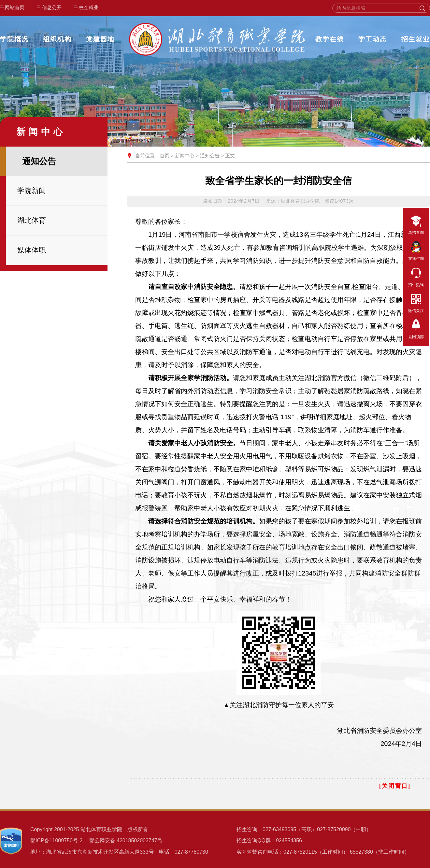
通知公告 (210, 156)
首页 (165, 156)
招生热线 (416, 276)
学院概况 (14, 39)
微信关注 (416, 302)
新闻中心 (185, 156)
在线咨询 (416, 250)
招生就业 (416, 39)
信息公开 (52, 7)
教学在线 (330, 39)
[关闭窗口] (395, 786)
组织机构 (57, 39)
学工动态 (373, 39)
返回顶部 (416, 328)
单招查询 (416, 224)
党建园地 (100, 39)
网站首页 (15, 7)
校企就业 (89, 7)
